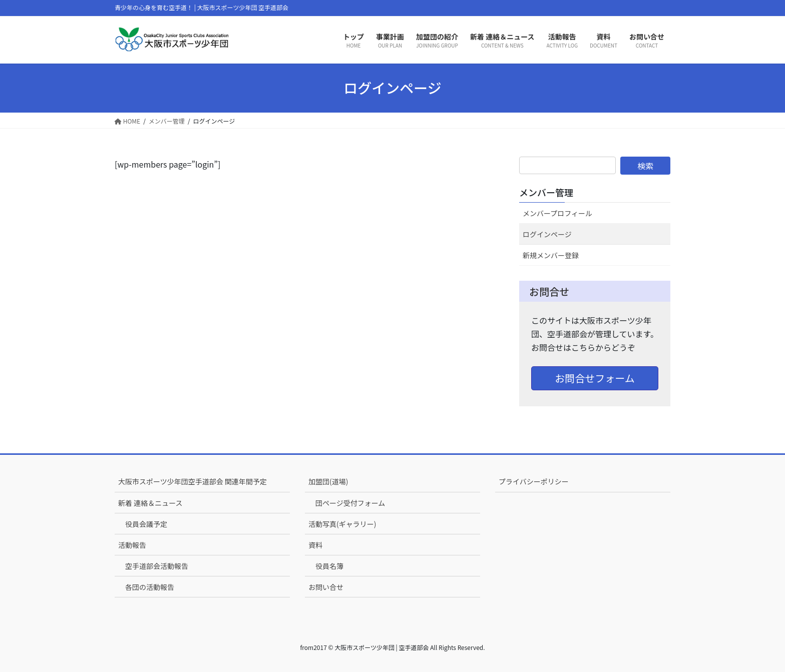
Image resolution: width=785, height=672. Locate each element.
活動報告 (132, 545)
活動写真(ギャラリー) (342, 524)
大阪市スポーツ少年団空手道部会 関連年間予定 (192, 481)
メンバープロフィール (557, 213)
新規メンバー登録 (551, 255)
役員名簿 (329, 566)
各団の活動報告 (150, 587)
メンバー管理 (546, 192)
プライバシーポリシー (534, 481)
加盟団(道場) (328, 481)
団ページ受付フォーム (350, 503)
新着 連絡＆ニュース (150, 503)
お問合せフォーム (595, 378)
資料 (315, 545)
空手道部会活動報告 (157, 566)
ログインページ (547, 234)
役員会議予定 (146, 524)
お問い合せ (326, 587)
